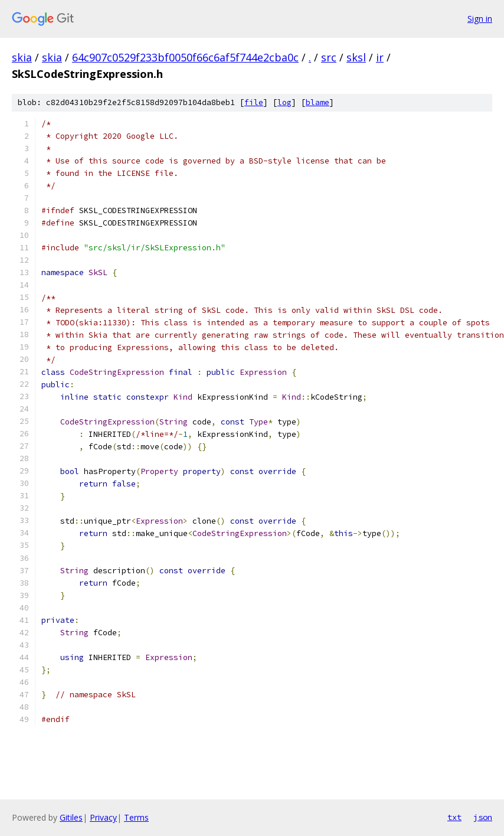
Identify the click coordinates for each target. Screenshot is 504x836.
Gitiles (71, 817)
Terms (136, 817)
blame (318, 102)
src (329, 57)
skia (22, 57)
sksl (356, 57)
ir (380, 57)
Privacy (103, 817)
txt (454, 817)
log (284, 102)
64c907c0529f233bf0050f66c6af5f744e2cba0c (185, 57)
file (254, 102)
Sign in (480, 19)
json (483, 817)
